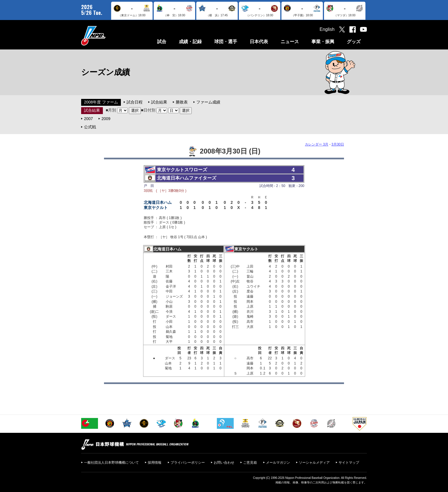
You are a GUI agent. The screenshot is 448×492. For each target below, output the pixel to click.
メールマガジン (278, 463)
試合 (162, 42)
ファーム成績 (208, 102)
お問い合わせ (224, 463)
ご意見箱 (250, 463)
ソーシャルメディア (314, 463)
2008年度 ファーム (101, 102)
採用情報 (155, 463)
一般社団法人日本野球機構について (111, 463)
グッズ (354, 42)
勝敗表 (182, 102)
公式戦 (90, 127)
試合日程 (135, 102)
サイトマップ (349, 463)
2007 (88, 119)
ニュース (290, 42)
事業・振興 (323, 42)
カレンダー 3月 (317, 144)
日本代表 (259, 42)
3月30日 (338, 144)
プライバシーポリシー (188, 463)
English (327, 29)
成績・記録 (190, 42)
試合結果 (159, 102)
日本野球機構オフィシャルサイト (108, 36)
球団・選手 (226, 42)
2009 (106, 119)
